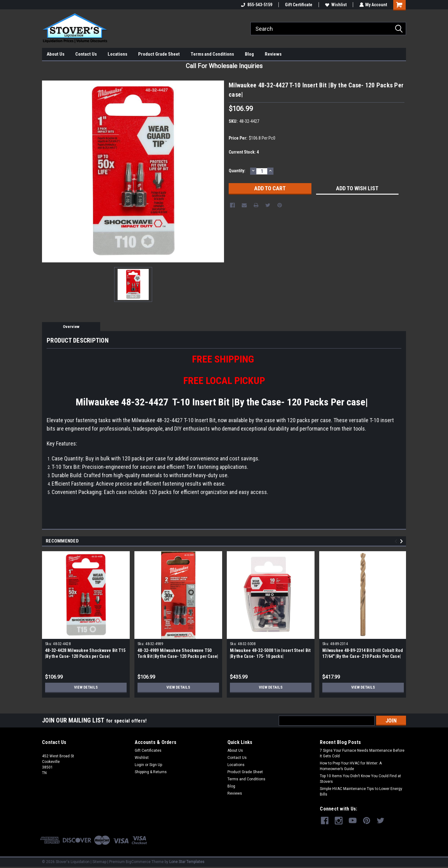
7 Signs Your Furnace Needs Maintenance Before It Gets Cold (362, 753)
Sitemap (99, 862)
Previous (397, 541)
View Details (86, 687)
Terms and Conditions (212, 54)
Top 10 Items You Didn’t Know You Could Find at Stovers (360, 779)
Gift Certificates (148, 750)
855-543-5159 (256, 5)
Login (139, 765)
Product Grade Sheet (159, 54)
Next (402, 541)
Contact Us (86, 54)
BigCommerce (138, 862)
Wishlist (336, 5)
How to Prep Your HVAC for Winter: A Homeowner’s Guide (351, 766)
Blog (249, 54)
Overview (71, 327)
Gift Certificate (298, 5)
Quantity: (237, 171)
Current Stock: (244, 152)
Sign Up (156, 765)
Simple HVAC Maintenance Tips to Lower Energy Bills (361, 792)
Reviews (273, 54)
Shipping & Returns (151, 772)
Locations (117, 54)
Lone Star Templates (187, 862)
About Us (56, 54)
